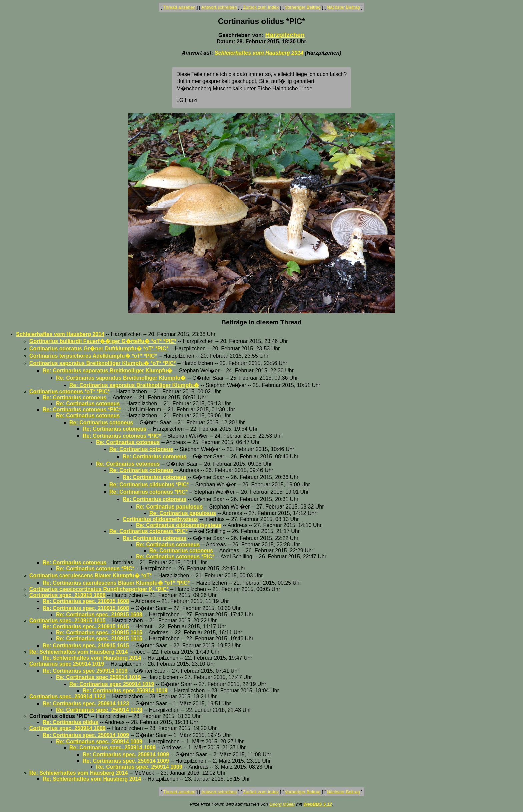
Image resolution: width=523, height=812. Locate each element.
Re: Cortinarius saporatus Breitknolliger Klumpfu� (108, 370)
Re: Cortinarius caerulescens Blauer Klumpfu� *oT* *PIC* (116, 583)
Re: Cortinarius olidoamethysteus (179, 525)
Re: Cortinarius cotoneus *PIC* (82, 410)
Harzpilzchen (285, 35)
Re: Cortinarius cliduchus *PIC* (149, 485)
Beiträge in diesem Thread (261, 322)
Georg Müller (282, 804)
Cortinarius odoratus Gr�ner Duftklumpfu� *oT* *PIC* (99, 348)
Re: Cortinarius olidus (71, 722)
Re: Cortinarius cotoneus (75, 397)
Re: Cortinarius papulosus (169, 507)
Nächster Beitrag (343, 7)
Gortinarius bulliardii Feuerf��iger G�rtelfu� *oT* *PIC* (103, 341)
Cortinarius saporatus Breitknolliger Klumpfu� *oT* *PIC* (103, 363)
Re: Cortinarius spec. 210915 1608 (86, 601)
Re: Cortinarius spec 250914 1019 (85, 671)
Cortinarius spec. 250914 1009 (68, 728)
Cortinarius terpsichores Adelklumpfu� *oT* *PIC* (93, 356)
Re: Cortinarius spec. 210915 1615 (86, 627)
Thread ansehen (179, 7)
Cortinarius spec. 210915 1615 (68, 621)
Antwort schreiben (219, 7)
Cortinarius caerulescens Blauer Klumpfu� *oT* (91, 575)
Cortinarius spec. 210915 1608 (68, 595)
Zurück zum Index (261, 7)
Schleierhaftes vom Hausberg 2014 (259, 53)
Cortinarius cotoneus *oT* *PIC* (70, 391)
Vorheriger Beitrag (303, 7)
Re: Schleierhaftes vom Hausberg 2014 (79, 652)
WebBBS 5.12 (318, 804)
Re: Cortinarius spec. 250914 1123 (86, 704)
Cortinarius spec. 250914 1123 (68, 697)
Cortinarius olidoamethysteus (160, 519)
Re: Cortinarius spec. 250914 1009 (86, 735)
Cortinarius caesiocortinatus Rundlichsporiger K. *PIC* (99, 589)
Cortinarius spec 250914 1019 (67, 664)
